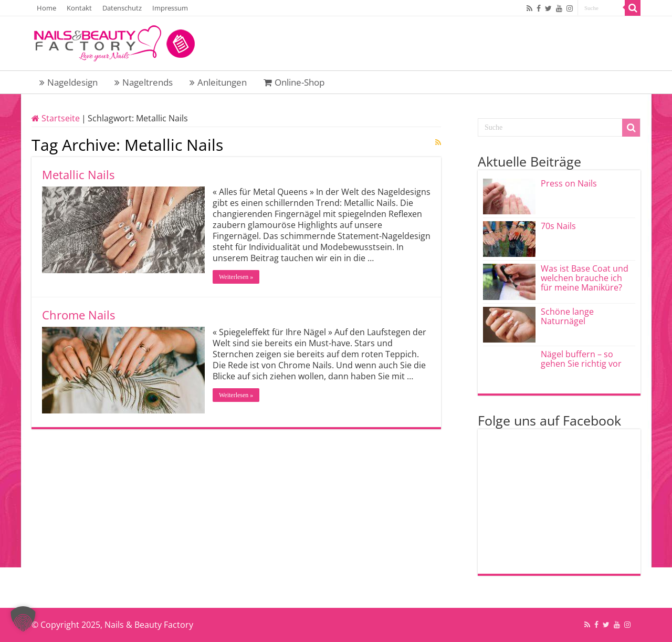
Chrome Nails (78, 315)
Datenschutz (122, 8)
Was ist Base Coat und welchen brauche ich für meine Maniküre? (585, 278)
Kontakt (79, 8)
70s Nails (558, 226)
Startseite (56, 118)
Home (46, 8)
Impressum (170, 8)
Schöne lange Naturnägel (567, 316)
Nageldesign (69, 82)
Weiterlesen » (236, 277)
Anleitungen (218, 82)
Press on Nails (569, 183)
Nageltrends (144, 82)
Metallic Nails (78, 174)
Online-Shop (294, 82)
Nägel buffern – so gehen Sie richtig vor (581, 359)
